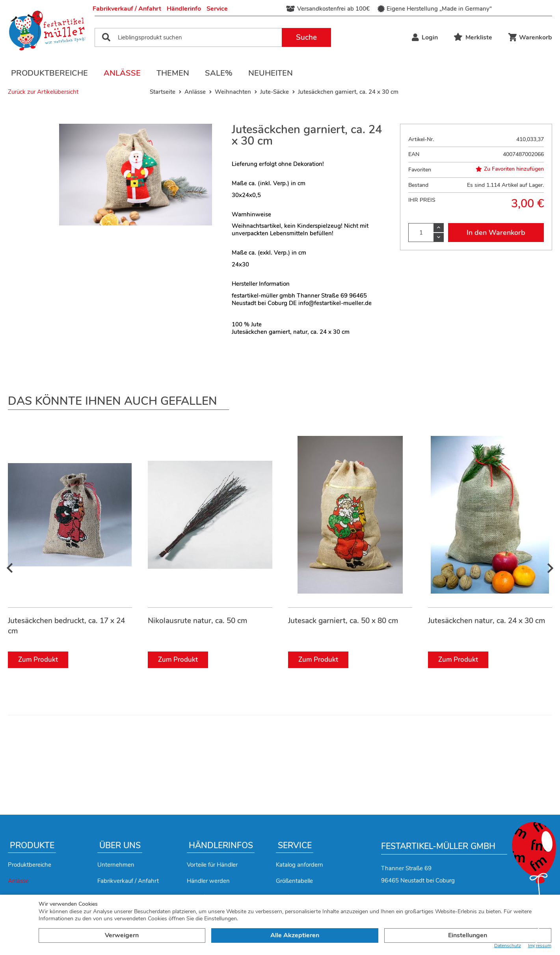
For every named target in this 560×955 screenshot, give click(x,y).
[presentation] (10, 568)
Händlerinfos (221, 845)
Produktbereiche (49, 73)
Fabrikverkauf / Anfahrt (127, 9)
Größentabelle (294, 881)
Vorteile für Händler (212, 865)
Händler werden (208, 881)
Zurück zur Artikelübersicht (43, 92)
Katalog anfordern (300, 865)
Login (425, 37)
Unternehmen (116, 865)
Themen (173, 73)
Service (217, 9)
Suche (306, 37)
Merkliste (473, 37)
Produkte (32, 845)
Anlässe (122, 73)
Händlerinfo (184, 9)
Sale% (219, 73)
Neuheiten (271, 73)
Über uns (120, 845)
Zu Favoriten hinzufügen (510, 169)
